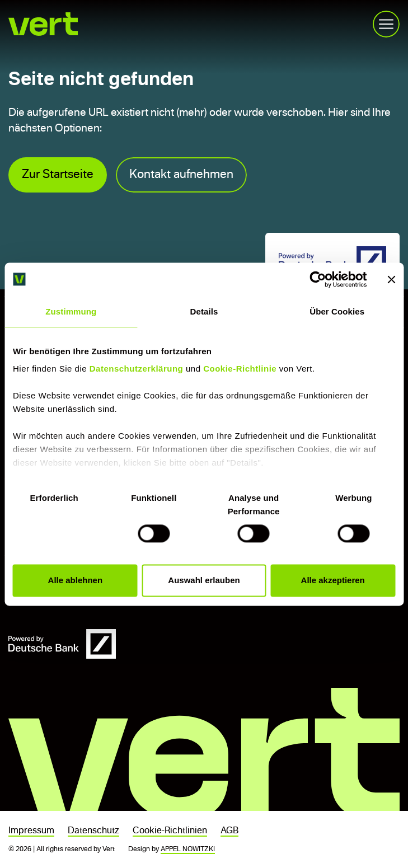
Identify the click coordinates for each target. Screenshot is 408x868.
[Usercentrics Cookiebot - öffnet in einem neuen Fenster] (318, 279)
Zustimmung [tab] (71, 311)
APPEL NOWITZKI (188, 850)
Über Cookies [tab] (337, 311)
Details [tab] (204, 311)
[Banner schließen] (391, 279)
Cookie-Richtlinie (240, 369)
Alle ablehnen (76, 580)
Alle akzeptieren (333, 580)
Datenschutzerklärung (137, 369)
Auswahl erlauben (204, 580)
